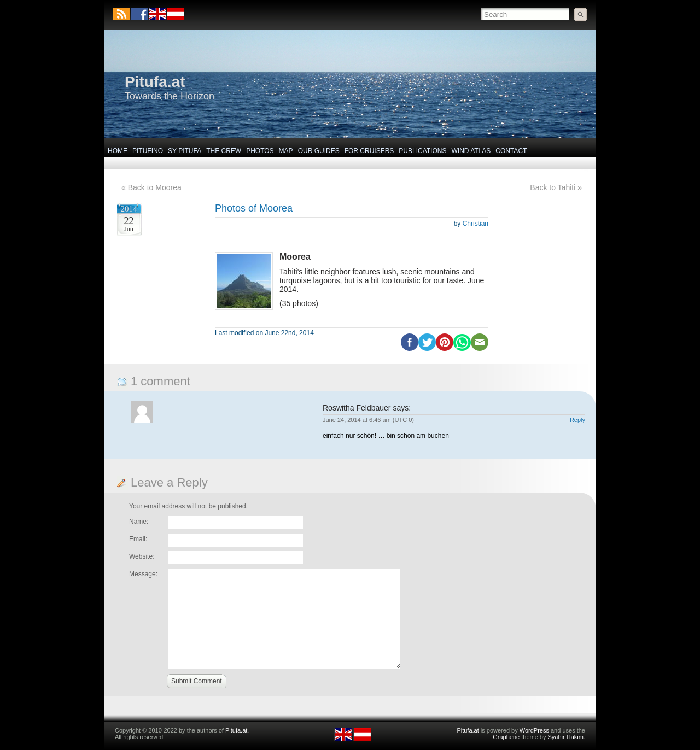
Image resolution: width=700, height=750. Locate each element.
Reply (577, 420)
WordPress (534, 730)
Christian (476, 224)
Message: (143, 574)
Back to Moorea (155, 187)
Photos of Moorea (254, 208)
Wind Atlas (471, 151)
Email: (138, 539)
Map (286, 151)
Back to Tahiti (553, 187)
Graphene (506, 737)
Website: (142, 556)
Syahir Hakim (566, 737)
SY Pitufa (185, 151)
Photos (260, 151)
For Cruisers (369, 151)
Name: (139, 522)
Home (118, 151)
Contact (511, 151)
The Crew (224, 151)
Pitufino (148, 151)
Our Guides (319, 151)
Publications (422, 151)
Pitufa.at (155, 82)
